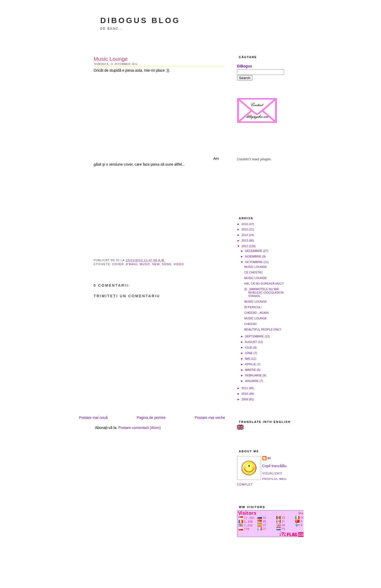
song (167, 264)
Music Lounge (111, 59)
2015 (245, 229)
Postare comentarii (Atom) (140, 428)
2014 (245, 235)
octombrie (254, 262)
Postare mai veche (210, 418)
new (156, 264)
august (251, 342)
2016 (245, 224)
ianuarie (252, 381)
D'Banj (132, 264)
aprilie (250, 364)
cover (118, 264)
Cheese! (251, 324)
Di (269, 458)
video (179, 264)
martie (251, 370)
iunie (249, 353)
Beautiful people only (263, 329)
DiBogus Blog (140, 20)
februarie (253, 375)
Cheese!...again (256, 313)
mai (248, 359)
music (145, 264)
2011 (245, 388)
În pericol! (253, 307)
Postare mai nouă (93, 418)
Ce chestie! (253, 272)
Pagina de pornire (151, 418)
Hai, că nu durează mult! (264, 284)
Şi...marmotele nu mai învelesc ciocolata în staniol (264, 293)
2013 (245, 241)
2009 (245, 399)
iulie (249, 347)
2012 (245, 246)
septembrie (254, 336)
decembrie (254, 251)
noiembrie (253, 256)
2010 (245, 394)
